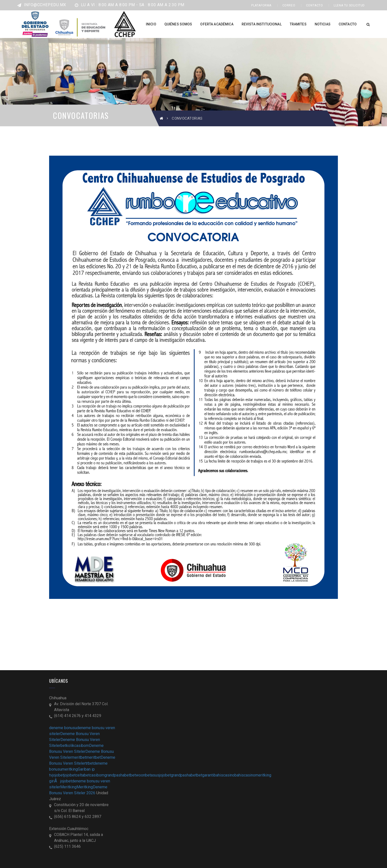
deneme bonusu (63, 728)
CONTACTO (315, 5)
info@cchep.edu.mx (42, 5)
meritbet (79, 757)
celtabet (83, 775)
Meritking (68, 787)
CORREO (289, 5)
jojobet (58, 775)
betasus (152, 775)
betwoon (138, 775)
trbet (89, 763)
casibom (82, 746)
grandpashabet (117, 775)
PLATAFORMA (261, 5)
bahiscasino (224, 775)
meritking (70, 769)
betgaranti (205, 775)
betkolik (67, 746)
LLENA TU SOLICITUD (349, 5)
